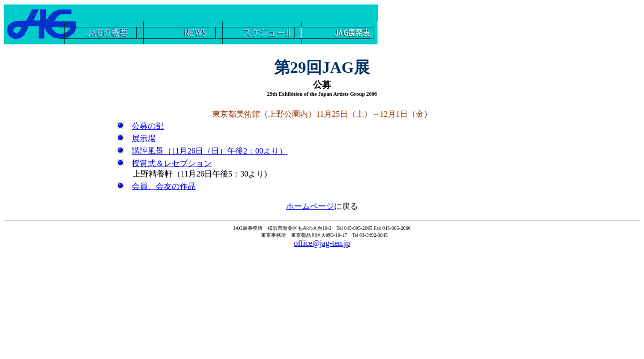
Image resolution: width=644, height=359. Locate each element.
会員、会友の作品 (164, 186)
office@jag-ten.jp (322, 243)
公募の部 (148, 126)
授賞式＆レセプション (172, 163)
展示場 (144, 138)
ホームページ (310, 206)
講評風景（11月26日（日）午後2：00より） (209, 151)
